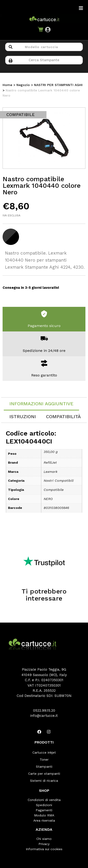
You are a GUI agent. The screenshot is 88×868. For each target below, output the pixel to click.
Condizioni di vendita (44, 800)
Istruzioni (23, 417)
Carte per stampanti (44, 774)
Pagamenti (44, 810)
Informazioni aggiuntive (41, 404)
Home (7, 85)
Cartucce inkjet (44, 752)
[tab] (41, 404)
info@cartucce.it (44, 716)
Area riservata (44, 820)
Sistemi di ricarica (44, 781)
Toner (44, 759)
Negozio (23, 85)
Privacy (44, 844)
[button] (48, 30)
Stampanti (44, 767)
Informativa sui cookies (44, 849)
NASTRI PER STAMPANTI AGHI (58, 85)
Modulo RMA (44, 815)
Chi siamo (44, 839)
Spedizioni (44, 805)
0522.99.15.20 (44, 710)
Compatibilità (63, 417)
